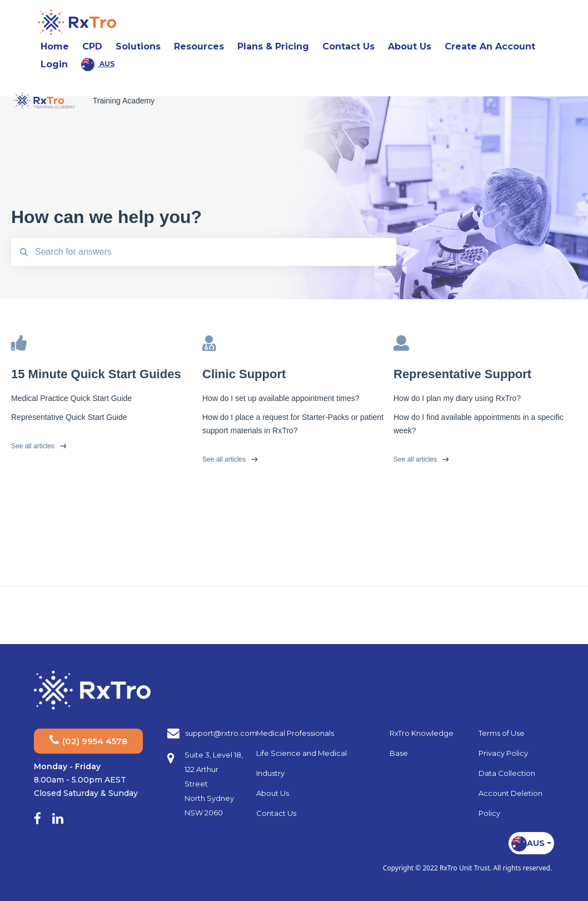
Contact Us (348, 46)
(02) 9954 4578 (88, 740)
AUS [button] (98, 65)
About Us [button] (413, 46)
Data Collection (507, 773)
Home (55, 46)
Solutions (138, 46)
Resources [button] (202, 46)
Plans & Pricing (273, 46)
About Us (273, 793)
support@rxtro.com (221, 733)
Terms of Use (502, 733)
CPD (92, 46)
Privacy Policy (503, 753)
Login (54, 64)
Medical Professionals (295, 733)
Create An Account (490, 46)
